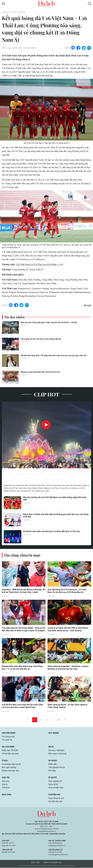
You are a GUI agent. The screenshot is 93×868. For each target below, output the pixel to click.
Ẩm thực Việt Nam (56, 751)
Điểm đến (53, 764)
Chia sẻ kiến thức (56, 788)
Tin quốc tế (7, 740)
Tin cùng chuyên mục (22, 555)
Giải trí (14, 12)
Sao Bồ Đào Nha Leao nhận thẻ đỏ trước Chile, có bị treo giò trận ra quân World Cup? (23, 706)
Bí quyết (53, 778)
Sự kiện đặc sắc (55, 802)
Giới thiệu (36, 863)
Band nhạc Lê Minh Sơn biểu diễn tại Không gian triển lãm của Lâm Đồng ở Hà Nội (56, 516)
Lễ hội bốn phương (10, 754)
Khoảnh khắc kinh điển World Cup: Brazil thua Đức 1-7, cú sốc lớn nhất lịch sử (22, 668)
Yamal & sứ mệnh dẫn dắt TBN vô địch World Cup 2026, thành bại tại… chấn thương (68, 630)
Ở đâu (5, 761)
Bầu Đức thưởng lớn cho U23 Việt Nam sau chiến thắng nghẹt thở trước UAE (55, 499)
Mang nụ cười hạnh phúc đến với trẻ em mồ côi (40, 372)
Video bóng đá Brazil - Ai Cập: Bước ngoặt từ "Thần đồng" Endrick (67, 706)
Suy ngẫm (53, 733)
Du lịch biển (8, 747)
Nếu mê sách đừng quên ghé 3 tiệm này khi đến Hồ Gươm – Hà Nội (49, 323)
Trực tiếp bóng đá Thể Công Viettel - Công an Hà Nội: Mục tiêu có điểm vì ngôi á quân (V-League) (23, 630)
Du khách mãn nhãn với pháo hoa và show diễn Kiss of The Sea (51, 532)
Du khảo (53, 761)
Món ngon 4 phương (57, 754)
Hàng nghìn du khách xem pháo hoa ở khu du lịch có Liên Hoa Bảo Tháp (42, 476)
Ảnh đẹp (52, 771)
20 (58, 720)
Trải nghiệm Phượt (57, 768)
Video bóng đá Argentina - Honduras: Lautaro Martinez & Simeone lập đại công (68, 668)
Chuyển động (9, 733)
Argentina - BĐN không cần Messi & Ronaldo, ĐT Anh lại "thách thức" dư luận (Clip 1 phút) (24, 591)
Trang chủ (6, 12)
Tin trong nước (8, 737)
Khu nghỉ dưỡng (9, 768)
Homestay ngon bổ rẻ (11, 764)
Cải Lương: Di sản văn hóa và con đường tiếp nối (41, 339)
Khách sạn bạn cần (10, 771)
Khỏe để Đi (53, 785)
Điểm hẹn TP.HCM (10, 751)
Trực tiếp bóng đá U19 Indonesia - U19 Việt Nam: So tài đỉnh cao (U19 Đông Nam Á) (67, 591)
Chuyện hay (54, 795)
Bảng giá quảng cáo (53, 863)
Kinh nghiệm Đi (55, 781)
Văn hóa (6, 781)
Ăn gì (51, 747)
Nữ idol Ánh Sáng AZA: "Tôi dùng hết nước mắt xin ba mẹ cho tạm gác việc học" (54, 356)
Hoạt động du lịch (56, 798)
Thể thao (22, 12)
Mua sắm (7, 795)
